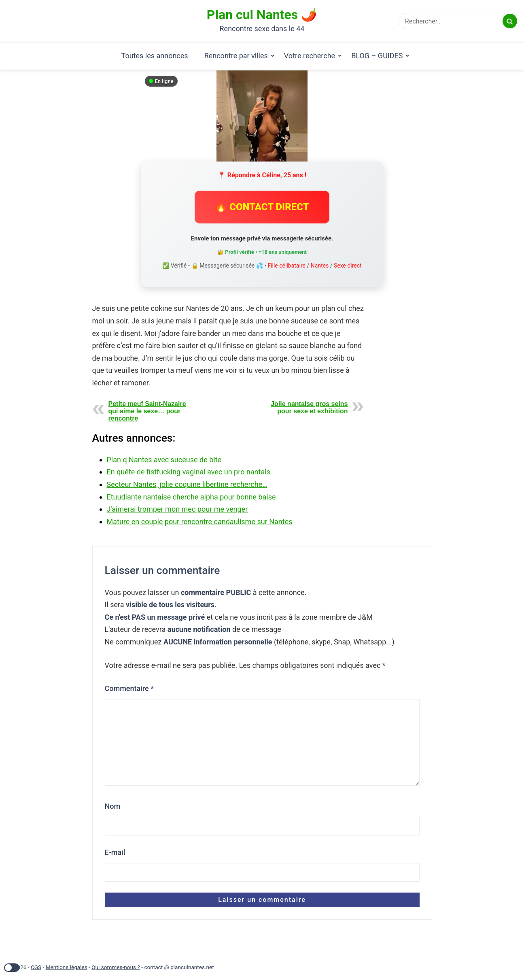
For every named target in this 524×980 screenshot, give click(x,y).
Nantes (320, 266)
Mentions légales (67, 967)
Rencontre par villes (236, 56)
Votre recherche (310, 56)
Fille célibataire (286, 266)
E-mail (115, 852)
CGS (36, 967)
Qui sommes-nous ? (116, 967)
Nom (113, 806)
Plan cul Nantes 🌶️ (262, 15)
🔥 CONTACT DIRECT (262, 207)
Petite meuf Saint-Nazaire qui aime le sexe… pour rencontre (147, 411)
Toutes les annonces (155, 56)
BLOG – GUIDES (377, 56)
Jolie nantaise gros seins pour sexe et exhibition (309, 407)
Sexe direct (348, 266)
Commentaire (129, 688)
